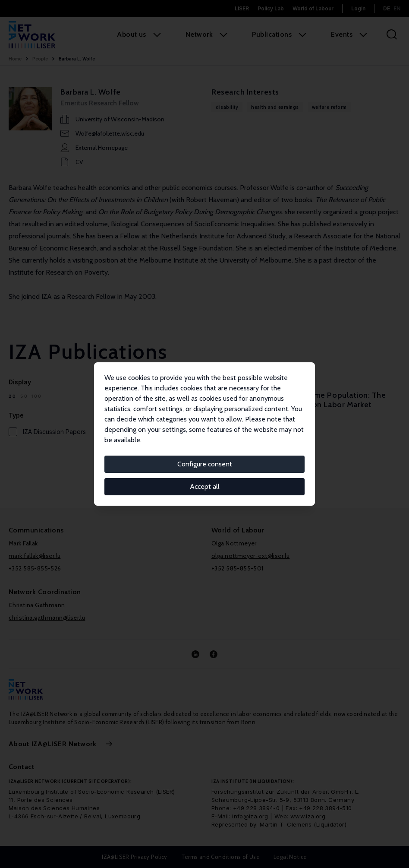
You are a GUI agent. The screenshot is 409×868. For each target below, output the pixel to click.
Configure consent (205, 464)
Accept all (205, 486)
